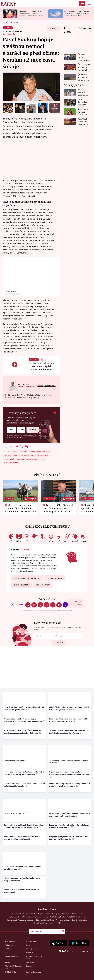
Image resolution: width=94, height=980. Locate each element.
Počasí (81, 914)
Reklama (9, 949)
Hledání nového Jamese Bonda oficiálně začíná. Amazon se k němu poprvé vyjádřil (22, 838)
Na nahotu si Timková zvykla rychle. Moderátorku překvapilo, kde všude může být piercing (84, 112)
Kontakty (30, 952)
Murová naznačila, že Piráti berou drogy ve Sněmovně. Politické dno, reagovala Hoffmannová (24, 720)
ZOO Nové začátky (29, 917)
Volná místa (10, 945)
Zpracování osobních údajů (34, 957)
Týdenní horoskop (55, 578)
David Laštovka (9, 34)
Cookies (8, 962)
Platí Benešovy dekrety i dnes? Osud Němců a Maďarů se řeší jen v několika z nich (24, 785)
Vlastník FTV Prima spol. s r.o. (14, 967)
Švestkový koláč (55, 923)
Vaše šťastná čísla (47, 599)
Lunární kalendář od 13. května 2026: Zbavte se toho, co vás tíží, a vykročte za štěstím (77, 14)
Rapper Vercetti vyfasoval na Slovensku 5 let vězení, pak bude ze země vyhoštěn (69, 826)
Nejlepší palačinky (40, 923)
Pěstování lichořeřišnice (45, 920)
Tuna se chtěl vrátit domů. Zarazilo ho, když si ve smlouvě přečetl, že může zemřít (58, 510)
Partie (74, 914)
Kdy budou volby (14, 917)
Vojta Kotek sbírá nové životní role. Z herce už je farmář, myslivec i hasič (84, 122)
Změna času (66, 914)
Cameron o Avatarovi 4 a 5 (15, 813)
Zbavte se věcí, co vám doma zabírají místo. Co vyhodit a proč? (22, 891)
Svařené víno (81, 917)
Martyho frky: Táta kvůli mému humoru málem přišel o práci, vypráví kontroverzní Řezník (69, 815)
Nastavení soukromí (34, 972)
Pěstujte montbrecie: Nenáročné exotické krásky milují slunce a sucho (22, 879)
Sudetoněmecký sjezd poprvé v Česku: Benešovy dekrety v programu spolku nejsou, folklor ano (23, 732)
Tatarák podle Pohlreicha (16, 920)
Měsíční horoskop (21, 585)
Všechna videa (85, 28)
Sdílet (54, 29)
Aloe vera (31, 920)
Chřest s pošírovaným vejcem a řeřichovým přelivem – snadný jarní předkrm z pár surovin (70, 785)
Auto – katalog (43, 917)
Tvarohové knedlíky (79, 920)
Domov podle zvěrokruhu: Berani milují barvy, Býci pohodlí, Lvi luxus (23, 868)
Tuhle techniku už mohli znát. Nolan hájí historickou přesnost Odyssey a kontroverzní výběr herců (24, 826)
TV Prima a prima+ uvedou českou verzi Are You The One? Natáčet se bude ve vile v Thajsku (69, 732)
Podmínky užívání (12, 956)
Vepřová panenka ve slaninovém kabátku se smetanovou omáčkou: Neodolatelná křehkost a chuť (69, 774)
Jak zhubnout (16, 914)
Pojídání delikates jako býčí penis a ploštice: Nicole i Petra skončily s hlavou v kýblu (69, 708)
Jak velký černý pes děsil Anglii (17, 760)
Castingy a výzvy (32, 949)
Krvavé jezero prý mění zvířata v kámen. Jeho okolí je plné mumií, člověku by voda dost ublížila (24, 773)
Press (28, 945)
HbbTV (8, 952)
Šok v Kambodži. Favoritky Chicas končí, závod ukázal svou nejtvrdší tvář (84, 102)
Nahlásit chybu (11, 972)
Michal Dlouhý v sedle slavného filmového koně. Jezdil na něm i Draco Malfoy (20, 508)
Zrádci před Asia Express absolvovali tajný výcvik (84, 69)
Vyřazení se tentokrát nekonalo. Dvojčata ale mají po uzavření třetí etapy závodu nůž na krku (83, 92)
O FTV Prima (10, 941)
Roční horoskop (43, 585)
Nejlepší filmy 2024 (29, 914)
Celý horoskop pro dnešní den (27, 578)
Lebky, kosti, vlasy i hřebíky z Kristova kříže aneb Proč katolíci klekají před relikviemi (24, 708)
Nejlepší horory (44, 914)
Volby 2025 (71, 917)
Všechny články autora (46, 386)
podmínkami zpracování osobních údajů (21, 437)
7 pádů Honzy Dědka (57, 917)
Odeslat (33, 429)
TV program (56, 914)
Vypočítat (57, 642)
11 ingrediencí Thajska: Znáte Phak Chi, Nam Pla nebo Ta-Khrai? (70, 762)
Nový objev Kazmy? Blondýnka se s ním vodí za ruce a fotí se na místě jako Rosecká (69, 838)
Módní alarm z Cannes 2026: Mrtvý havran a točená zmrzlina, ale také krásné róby (31, 14)
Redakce (29, 966)
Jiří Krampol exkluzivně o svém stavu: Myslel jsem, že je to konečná (42, 366)
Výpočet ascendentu (63, 920)
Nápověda (30, 962)
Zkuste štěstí (78, 603)
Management (31, 941)
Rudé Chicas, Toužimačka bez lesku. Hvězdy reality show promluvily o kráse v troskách (68, 720)
